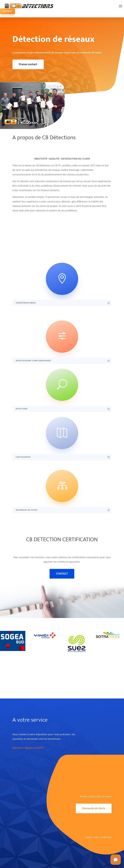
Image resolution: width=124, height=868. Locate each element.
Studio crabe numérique (98, 837)
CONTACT (7, 11)
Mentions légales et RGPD (28, 748)
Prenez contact (28, 64)
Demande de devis (94, 808)
